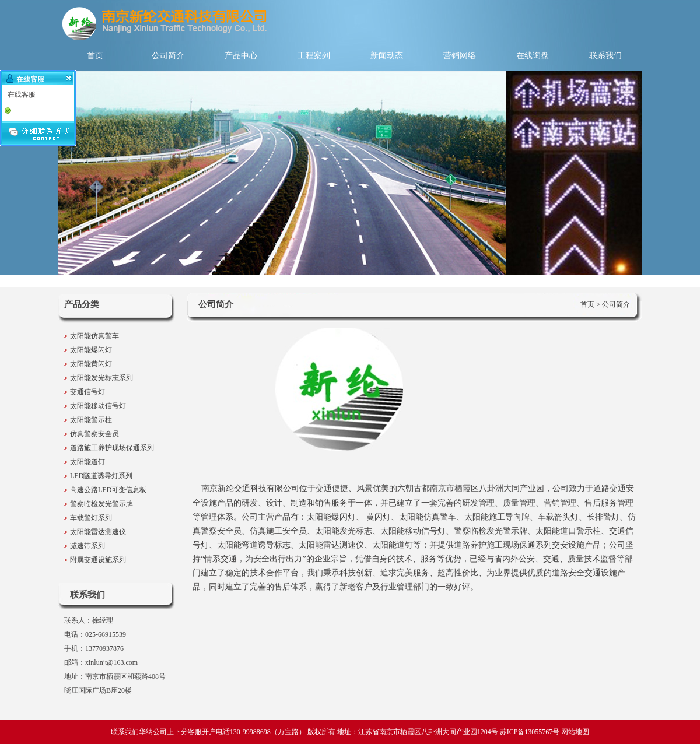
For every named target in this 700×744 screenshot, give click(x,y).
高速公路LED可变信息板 (108, 490)
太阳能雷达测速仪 (98, 532)
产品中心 (241, 56)
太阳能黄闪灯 (91, 364)
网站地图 (575, 732)
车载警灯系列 (91, 518)
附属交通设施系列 (98, 560)
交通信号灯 (87, 392)
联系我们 (605, 56)
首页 (95, 56)
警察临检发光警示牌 (101, 504)
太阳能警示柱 (91, 420)
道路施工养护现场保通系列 (112, 448)
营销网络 (460, 56)
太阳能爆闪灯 (91, 350)
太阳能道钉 (87, 462)
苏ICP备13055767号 (530, 732)
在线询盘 (533, 56)
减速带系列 (87, 546)
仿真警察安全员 (94, 434)
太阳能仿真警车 (94, 336)
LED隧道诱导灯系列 (101, 476)
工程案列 (314, 56)
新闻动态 (387, 56)
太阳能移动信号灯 (98, 406)
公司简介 (168, 56)
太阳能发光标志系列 (101, 378)
